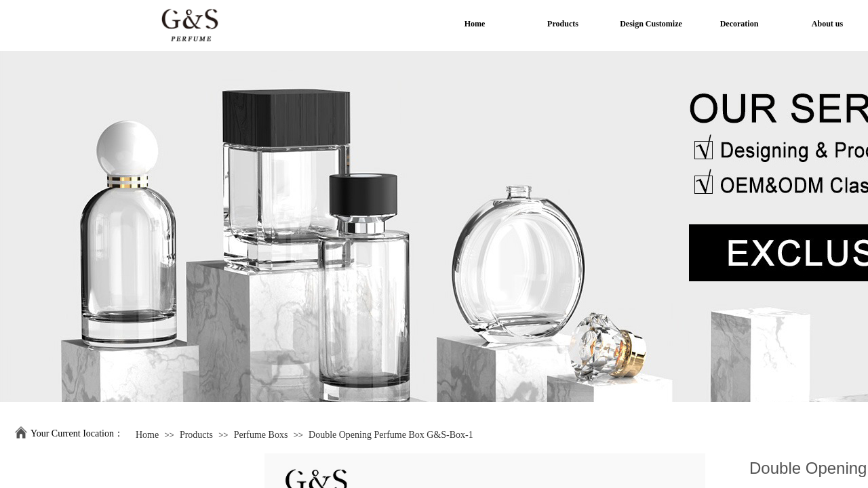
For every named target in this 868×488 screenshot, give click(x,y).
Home (147, 435)
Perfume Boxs (261, 435)
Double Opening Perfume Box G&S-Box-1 (391, 435)
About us (827, 24)
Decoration (739, 24)
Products (196, 435)
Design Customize (651, 24)
